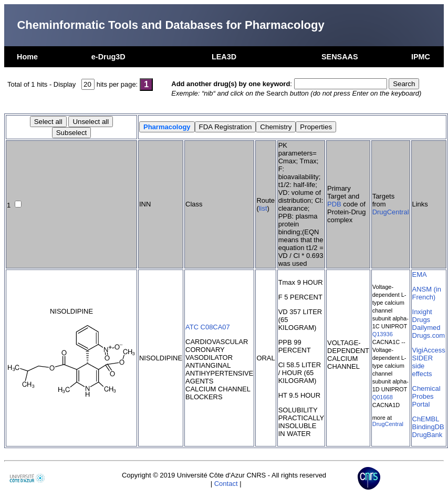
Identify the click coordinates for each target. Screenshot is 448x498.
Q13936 (383, 334)
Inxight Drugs (422, 316)
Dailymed (426, 328)
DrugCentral (391, 212)
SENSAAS (340, 57)
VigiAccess (429, 350)
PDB (334, 204)
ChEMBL (426, 419)
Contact (226, 484)
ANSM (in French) (427, 293)
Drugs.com (429, 335)
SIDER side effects (423, 366)
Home (27, 57)
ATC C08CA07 (208, 327)
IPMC (421, 57)
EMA (420, 274)
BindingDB (428, 427)
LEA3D (224, 57)
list (263, 208)
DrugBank (428, 435)
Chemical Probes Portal (426, 396)
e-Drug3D (108, 57)
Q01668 (383, 397)
